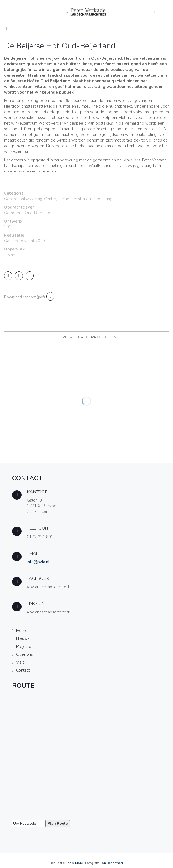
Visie (20, 662)
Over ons (25, 654)
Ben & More (74, 863)
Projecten (25, 647)
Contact (23, 670)
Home (22, 631)
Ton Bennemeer (112, 863)
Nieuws (23, 638)
